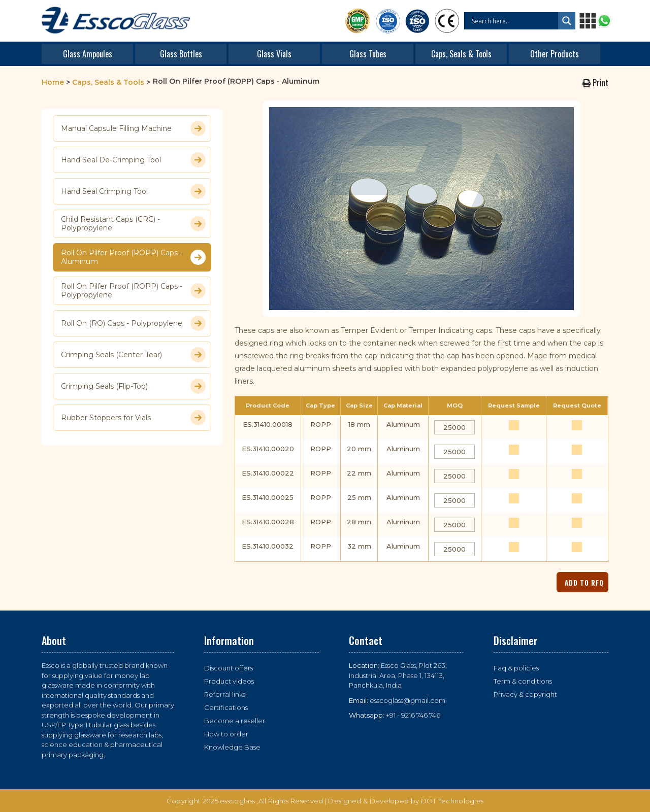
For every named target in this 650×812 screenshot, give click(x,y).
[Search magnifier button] (567, 21)
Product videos (229, 681)
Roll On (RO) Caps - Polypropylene (133, 323)
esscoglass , (239, 801)
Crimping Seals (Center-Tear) (133, 355)
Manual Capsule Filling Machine (133, 128)
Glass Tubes (368, 54)
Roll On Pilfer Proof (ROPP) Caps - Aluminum (133, 257)
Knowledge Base (232, 747)
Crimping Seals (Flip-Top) (133, 386)
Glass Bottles (181, 54)
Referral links (225, 694)
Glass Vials (274, 54)
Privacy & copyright (525, 694)
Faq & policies (516, 668)
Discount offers (229, 668)
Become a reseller (235, 721)
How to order (226, 734)
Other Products (555, 54)
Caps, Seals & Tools (461, 54)
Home (53, 82)
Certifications (226, 707)
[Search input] (514, 21)
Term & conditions (523, 681)
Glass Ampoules (88, 54)
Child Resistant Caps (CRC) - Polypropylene (133, 224)
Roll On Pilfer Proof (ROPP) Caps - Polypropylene (133, 291)
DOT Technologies (452, 801)
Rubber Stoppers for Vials (133, 418)
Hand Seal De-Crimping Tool (133, 160)
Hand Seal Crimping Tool (133, 191)
